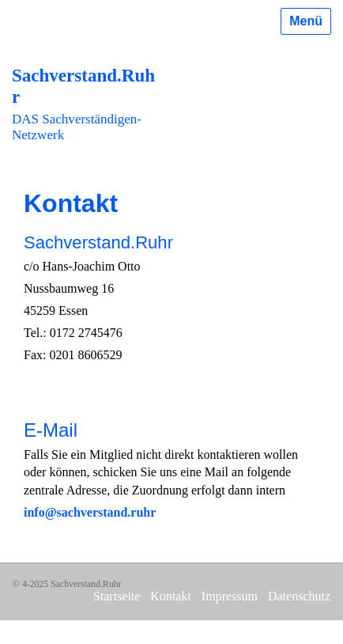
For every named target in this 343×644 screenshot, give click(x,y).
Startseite (117, 596)
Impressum (230, 596)
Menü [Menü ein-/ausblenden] (306, 21)
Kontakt (171, 596)
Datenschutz (299, 596)
